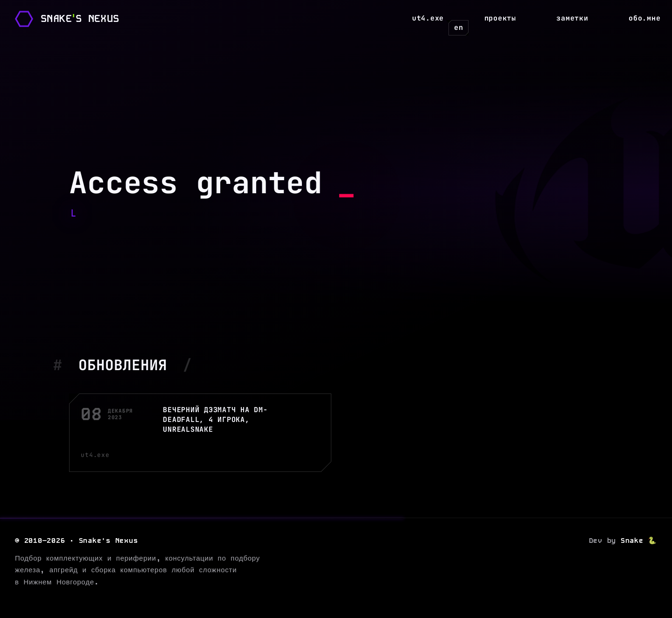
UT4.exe (428, 18)
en (459, 28)
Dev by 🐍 (623, 541)
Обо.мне (644, 18)
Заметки (572, 18)
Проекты (500, 18)
